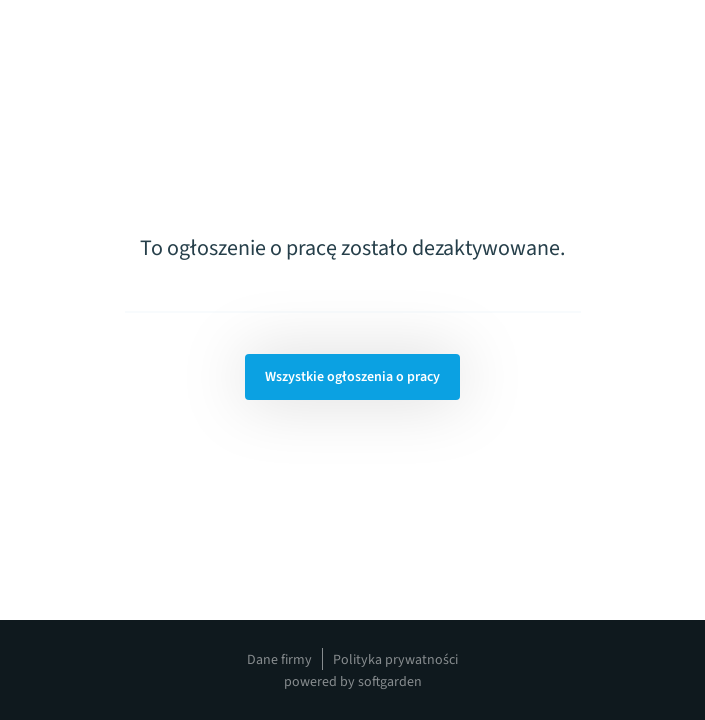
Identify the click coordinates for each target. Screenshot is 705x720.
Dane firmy (279, 660)
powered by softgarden (353, 682)
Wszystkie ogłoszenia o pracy (352, 377)
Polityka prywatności (395, 660)
